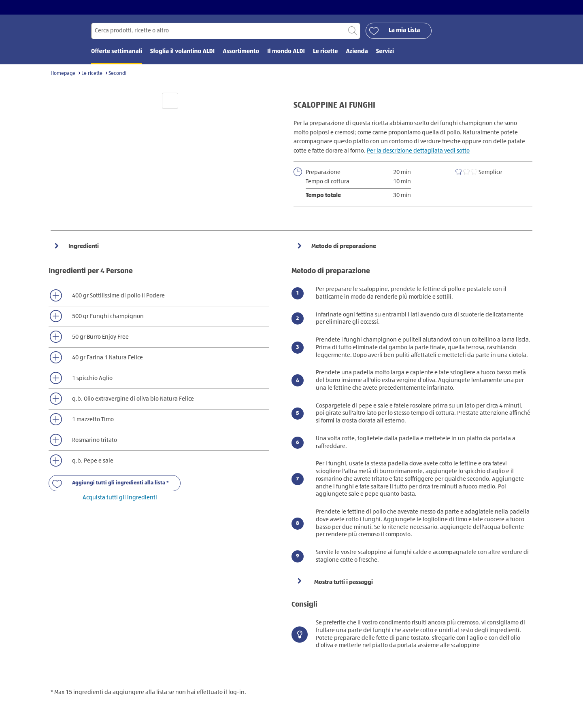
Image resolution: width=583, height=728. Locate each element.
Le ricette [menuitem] (326, 52)
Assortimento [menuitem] (241, 52)
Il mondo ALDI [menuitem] (286, 52)
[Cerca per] (226, 31)
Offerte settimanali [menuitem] (117, 52)
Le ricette (92, 73)
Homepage (63, 73)
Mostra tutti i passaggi (344, 582)
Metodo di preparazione (343, 246)
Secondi (117, 73)
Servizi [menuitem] (385, 52)
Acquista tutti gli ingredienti (120, 498)
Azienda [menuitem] (357, 52)
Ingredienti (83, 246)
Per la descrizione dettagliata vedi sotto (418, 151)
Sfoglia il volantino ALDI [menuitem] (182, 52)
